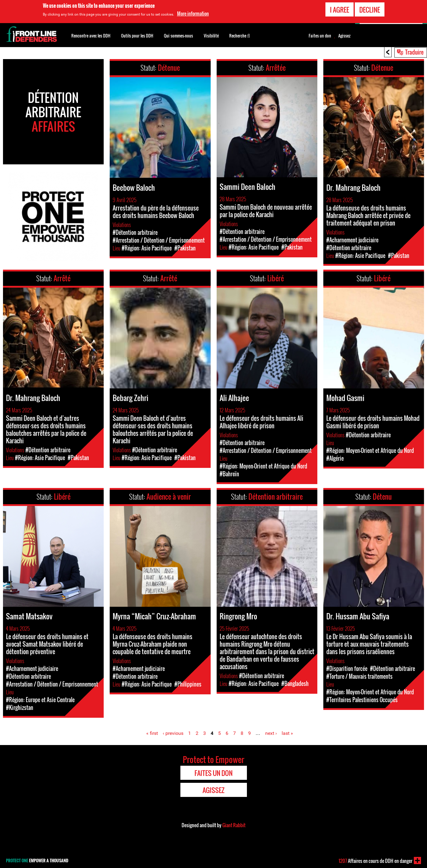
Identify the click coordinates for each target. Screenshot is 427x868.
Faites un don (320, 36)
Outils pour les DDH (137, 36)
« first (152, 733)
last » (287, 733)
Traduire (414, 52)
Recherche (240, 35)
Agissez (344, 36)
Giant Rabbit (234, 825)
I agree (340, 9)
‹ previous (173, 733)
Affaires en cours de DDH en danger (375, 861)
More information (193, 13)
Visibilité (211, 36)
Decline (370, 9)
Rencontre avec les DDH (91, 36)
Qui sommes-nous (178, 36)
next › (271, 733)
